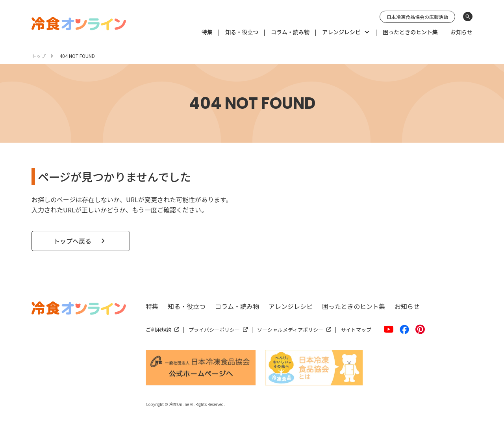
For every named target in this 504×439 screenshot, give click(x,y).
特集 (152, 306)
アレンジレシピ (291, 306)
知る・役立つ (187, 306)
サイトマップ (356, 330)
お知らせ (407, 306)
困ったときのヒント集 (354, 306)
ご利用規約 (158, 330)
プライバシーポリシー (214, 330)
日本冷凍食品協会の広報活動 (417, 17)
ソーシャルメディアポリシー (290, 330)
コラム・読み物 (237, 306)
